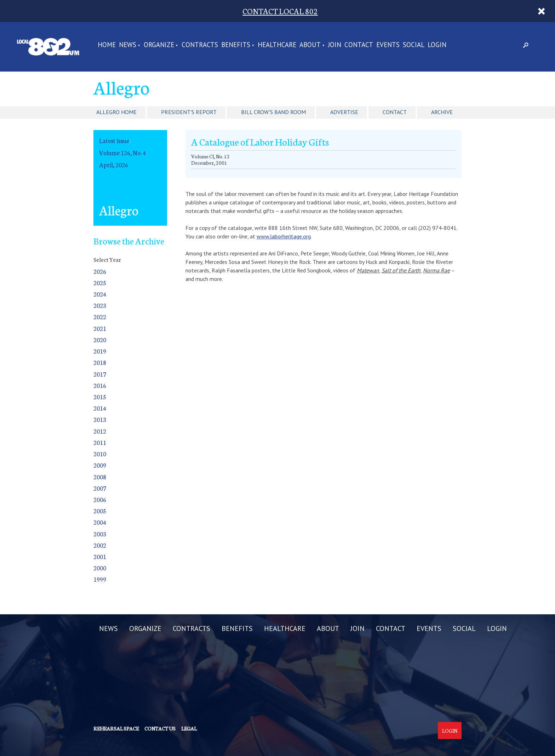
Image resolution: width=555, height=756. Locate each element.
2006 (100, 499)
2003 (100, 534)
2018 (100, 362)
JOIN (335, 45)
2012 (100, 431)
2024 (100, 294)
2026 (100, 271)
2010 (100, 454)
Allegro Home (116, 112)
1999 (100, 579)
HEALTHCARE (277, 45)
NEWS (128, 45)
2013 (100, 419)
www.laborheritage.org (284, 236)
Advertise (344, 112)
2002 (100, 545)
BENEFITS (236, 45)
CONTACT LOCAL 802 (280, 11)
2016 (100, 385)
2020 (100, 340)
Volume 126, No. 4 (122, 153)
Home (107, 45)
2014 (100, 408)
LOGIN (437, 45)
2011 (100, 442)
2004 (100, 522)
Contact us (160, 728)
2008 (100, 477)
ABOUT (310, 45)
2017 (100, 374)
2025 (100, 283)
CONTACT (359, 45)
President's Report (189, 112)
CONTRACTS (200, 45)
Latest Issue (114, 140)
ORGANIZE (159, 45)
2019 (100, 351)
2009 (100, 465)
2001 (100, 556)
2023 (100, 305)
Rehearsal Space (116, 728)
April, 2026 (114, 165)
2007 (100, 488)
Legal (189, 728)
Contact (395, 112)
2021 (100, 328)
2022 (100, 317)
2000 (100, 568)
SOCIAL (414, 45)
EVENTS (388, 45)
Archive (442, 112)
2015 (100, 397)
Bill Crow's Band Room (273, 112)
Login (450, 730)
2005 (100, 511)
